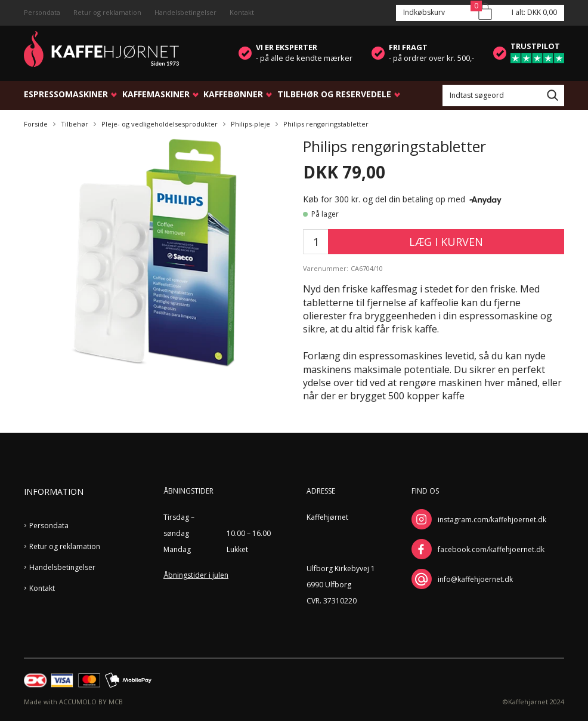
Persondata (42, 12)
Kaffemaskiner (156, 94)
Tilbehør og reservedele (334, 94)
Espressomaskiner (66, 94)
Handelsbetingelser (185, 12)
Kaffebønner (233, 94)
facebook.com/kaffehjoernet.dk (491, 549)
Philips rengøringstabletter (326, 124)
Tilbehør (75, 124)
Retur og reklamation (107, 12)
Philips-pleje (250, 124)
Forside (36, 124)
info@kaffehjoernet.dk (475, 579)
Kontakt (242, 12)
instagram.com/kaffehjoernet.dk (492, 520)
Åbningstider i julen (196, 575)
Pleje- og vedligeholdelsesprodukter (160, 124)
